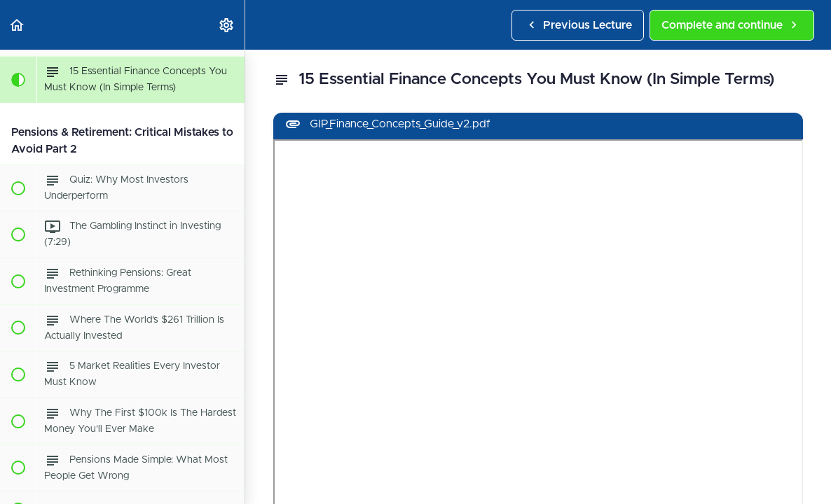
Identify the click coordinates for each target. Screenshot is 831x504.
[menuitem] (227, 25)
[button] (18, 25)
